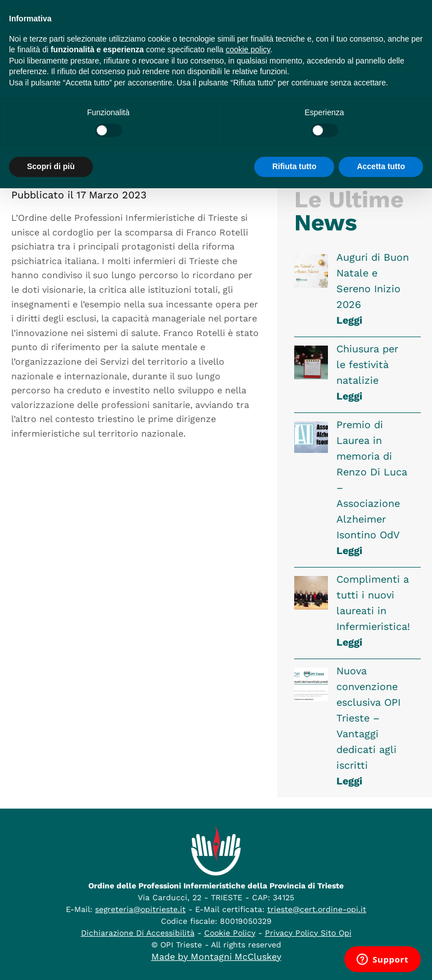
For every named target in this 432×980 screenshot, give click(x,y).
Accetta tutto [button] (381, 166)
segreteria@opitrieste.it (140, 909)
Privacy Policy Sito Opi (308, 933)
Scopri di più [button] (51, 166)
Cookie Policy (230, 933)
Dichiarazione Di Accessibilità (138, 933)
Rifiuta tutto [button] (294, 166)
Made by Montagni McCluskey (216, 957)
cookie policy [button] (248, 49)
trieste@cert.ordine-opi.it (317, 909)
